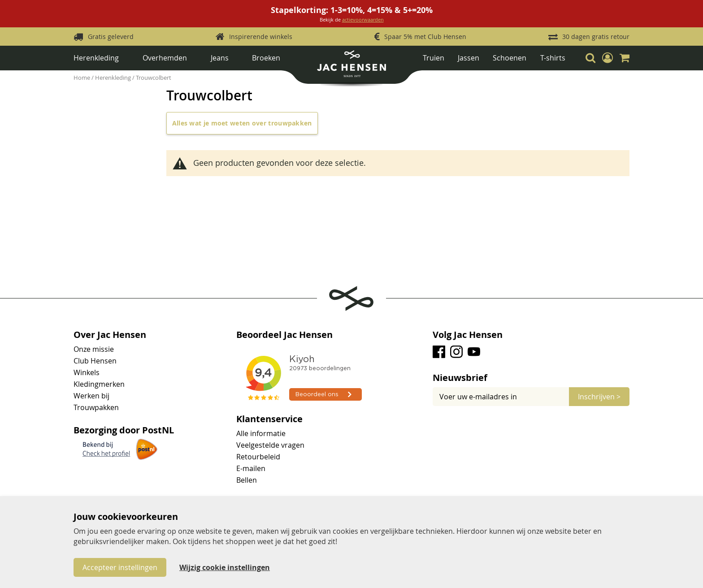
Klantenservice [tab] (269, 419)
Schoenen (510, 58)
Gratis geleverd (111, 37)
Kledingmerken (99, 384)
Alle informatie (261, 433)
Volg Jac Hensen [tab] (468, 335)
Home (82, 78)
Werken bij (91, 396)
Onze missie (94, 349)
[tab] (531, 378)
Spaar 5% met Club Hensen (425, 37)
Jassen (469, 58)
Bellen (247, 480)
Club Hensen (95, 361)
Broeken (266, 58)
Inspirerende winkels (261, 37)
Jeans (220, 58)
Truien (434, 58)
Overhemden (165, 58)
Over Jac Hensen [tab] (110, 335)
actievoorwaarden (363, 19)
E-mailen (251, 468)
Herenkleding (96, 58)
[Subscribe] (599, 397)
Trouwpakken (96, 407)
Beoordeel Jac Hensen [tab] (284, 335)
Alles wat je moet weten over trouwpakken (242, 123)
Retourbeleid (258, 457)
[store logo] (351, 67)
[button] (608, 58)
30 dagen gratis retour (596, 37)
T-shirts (553, 58)
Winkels (87, 372)
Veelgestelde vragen (270, 445)
